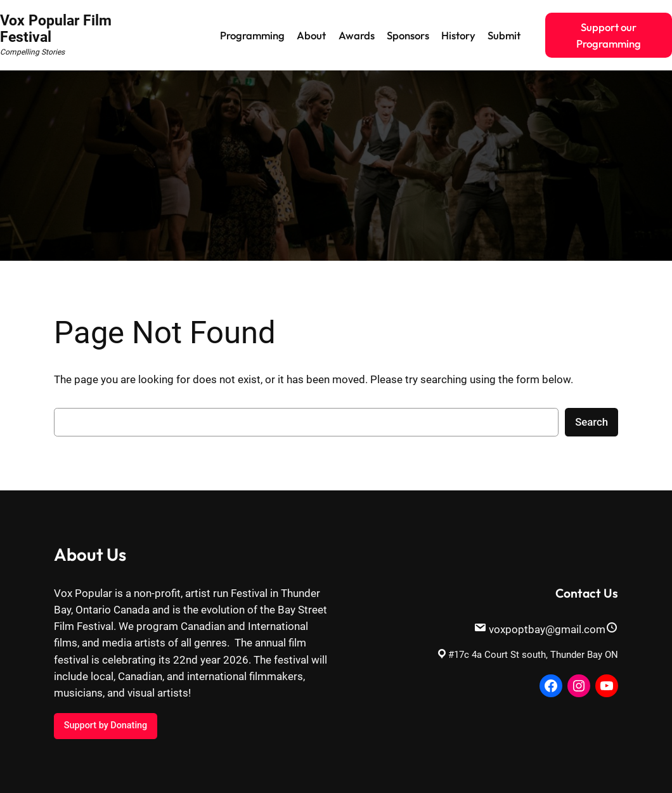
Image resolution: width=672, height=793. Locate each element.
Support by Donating (106, 725)
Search (591, 422)
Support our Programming (609, 35)
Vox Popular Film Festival (56, 29)
